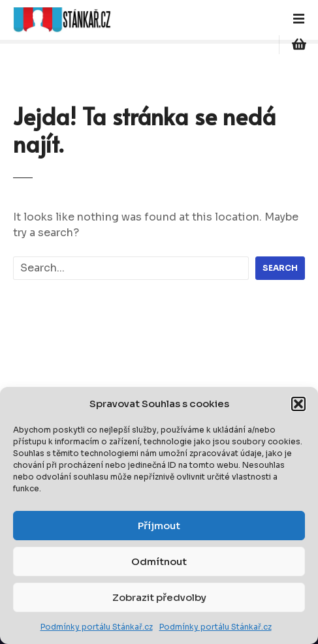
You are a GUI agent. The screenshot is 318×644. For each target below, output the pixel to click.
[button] (298, 404)
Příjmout (159, 526)
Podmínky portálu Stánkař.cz (97, 627)
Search (280, 268)
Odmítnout (159, 561)
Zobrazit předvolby (159, 597)
